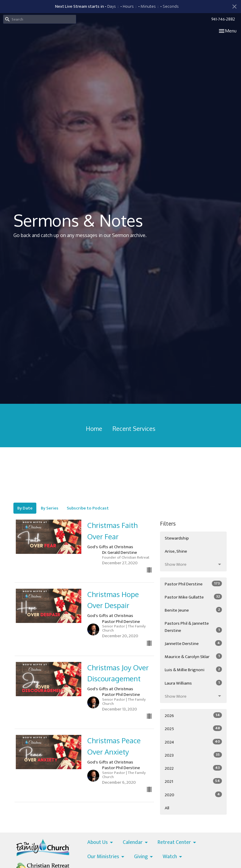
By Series (50, 508)
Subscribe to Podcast (88, 508)
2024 (193, 742)
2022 (193, 768)
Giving (144, 857)
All (167, 808)
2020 (193, 795)
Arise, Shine (176, 551)
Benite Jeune (193, 610)
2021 (193, 781)
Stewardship (177, 538)
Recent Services (134, 428)
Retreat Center (177, 843)
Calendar (136, 843)
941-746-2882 (223, 19)
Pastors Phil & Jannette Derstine (193, 627)
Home (94, 428)
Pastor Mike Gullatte (193, 597)
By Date (25, 508)
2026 (193, 716)
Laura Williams (193, 683)
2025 (193, 729)
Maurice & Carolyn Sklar (193, 657)
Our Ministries (106, 857)
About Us (101, 843)
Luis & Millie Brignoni (193, 670)
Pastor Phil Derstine (193, 584)
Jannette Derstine (193, 643)
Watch (173, 857)
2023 (193, 755)
